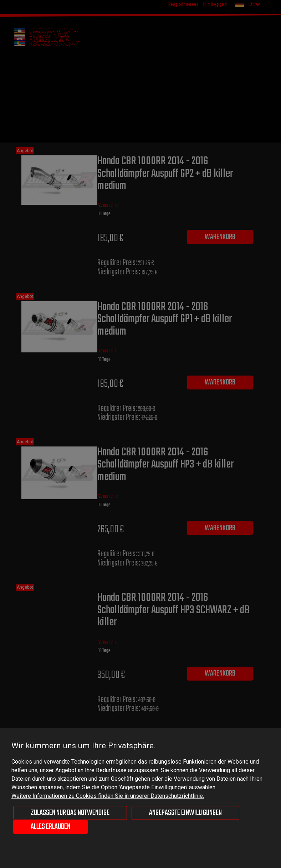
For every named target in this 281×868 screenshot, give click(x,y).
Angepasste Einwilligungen (185, 813)
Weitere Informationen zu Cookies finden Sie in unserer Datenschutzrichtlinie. (108, 796)
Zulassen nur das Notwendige (70, 813)
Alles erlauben (50, 827)
